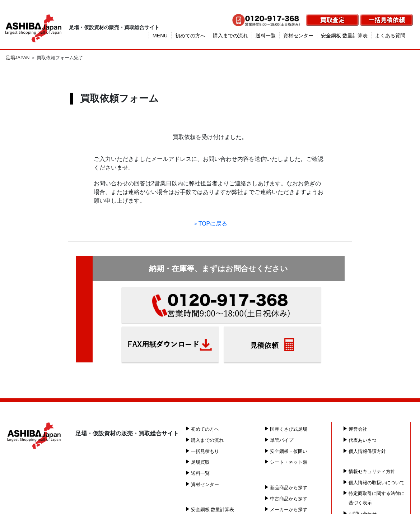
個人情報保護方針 (367, 451)
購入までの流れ (230, 36)
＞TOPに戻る (210, 224)
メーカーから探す (289, 510)
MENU (160, 36)
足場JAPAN (18, 58)
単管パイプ (282, 440)
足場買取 (200, 462)
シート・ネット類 (289, 462)
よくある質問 (390, 36)
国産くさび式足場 (289, 429)
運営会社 (358, 429)
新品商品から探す (289, 488)
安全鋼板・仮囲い (289, 451)
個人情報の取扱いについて (377, 482)
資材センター (298, 36)
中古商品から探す (289, 498)
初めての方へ (190, 36)
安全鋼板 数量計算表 (344, 36)
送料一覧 (266, 36)
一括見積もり (205, 451)
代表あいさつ (363, 440)
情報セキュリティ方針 (372, 471)
